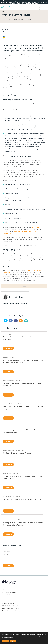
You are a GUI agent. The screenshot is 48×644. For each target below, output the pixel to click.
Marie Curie (35, 227)
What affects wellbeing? (10, 606)
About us (5, 590)
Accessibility (6, 595)
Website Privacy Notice (10, 592)
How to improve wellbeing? (11, 611)
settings (11, 638)
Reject (13, 641)
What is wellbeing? (9, 603)
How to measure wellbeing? (11, 608)
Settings (21, 641)
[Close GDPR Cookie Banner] (27, 641)
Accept (5, 641)
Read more (8, 348)
